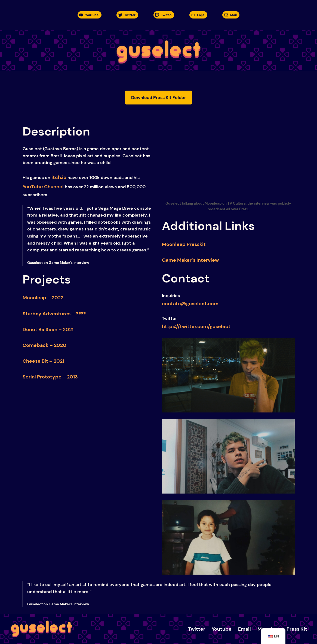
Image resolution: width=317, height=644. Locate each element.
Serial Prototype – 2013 (50, 377)
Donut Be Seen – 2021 (48, 329)
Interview (207, 260)
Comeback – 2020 (44, 345)
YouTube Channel (43, 187)
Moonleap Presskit (184, 244)
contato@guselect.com (190, 304)
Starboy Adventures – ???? (54, 314)
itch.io (59, 177)
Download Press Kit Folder (158, 98)
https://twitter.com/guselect (196, 326)
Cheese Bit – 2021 (43, 361)
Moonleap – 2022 (43, 298)
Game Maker (177, 260)
